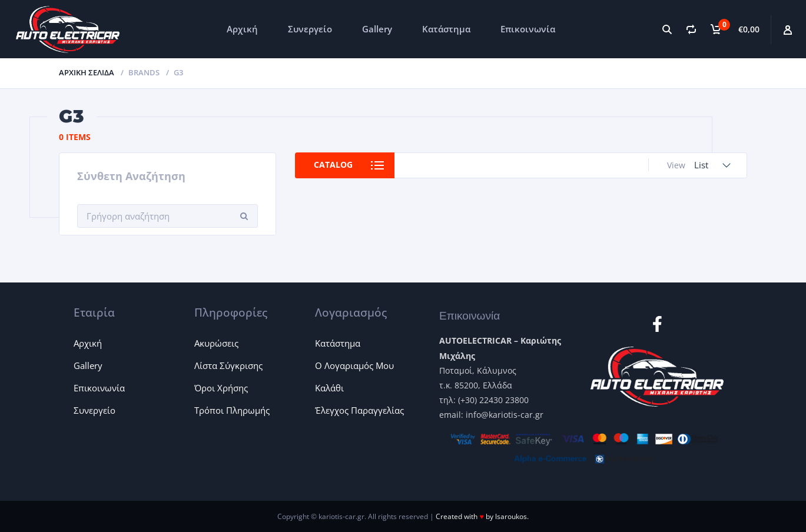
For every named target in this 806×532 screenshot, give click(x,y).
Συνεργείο (310, 29)
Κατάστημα (446, 29)
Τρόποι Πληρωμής (232, 410)
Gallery (377, 29)
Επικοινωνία (528, 29)
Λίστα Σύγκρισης (228, 365)
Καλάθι (329, 388)
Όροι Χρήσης (221, 388)
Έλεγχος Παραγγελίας (359, 410)
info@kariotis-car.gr (505, 415)
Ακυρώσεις (216, 343)
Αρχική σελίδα (87, 72)
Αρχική (242, 29)
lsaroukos (511, 516)
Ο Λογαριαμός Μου (354, 365)
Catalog (334, 165)
